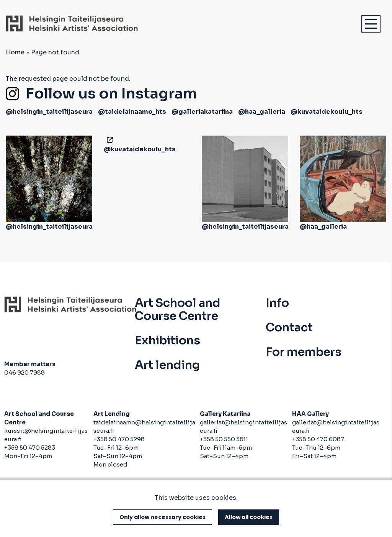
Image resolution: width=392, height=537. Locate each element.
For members (304, 352)
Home (15, 52)
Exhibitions (167, 341)
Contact (289, 327)
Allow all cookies (249, 517)
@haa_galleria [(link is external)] (262, 112)
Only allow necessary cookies (163, 517)
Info (277, 303)
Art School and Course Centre (178, 309)
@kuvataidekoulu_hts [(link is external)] (327, 112)
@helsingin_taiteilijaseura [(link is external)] (49, 112)
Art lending (167, 365)
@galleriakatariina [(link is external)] (202, 112)
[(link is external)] (108, 140)
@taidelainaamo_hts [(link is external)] (132, 112)
